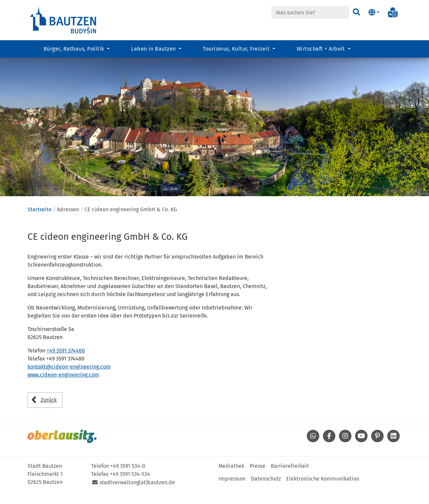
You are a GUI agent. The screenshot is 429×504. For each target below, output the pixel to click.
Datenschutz (266, 490)
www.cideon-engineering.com (63, 387)
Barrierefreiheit (290, 478)
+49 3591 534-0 (128, 478)
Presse (258, 478)
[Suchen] (356, 12)
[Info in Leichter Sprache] (393, 12)
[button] (374, 12)
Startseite (40, 221)
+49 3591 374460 (66, 363)
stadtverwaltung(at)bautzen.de (137, 494)
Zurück (49, 412)
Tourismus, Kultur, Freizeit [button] (237, 49)
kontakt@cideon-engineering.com (69, 379)
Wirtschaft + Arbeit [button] (322, 49)
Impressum (232, 490)
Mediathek (231, 478)
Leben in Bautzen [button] (154, 49)
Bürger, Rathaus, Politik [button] (75, 49)
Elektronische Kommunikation (323, 490)
